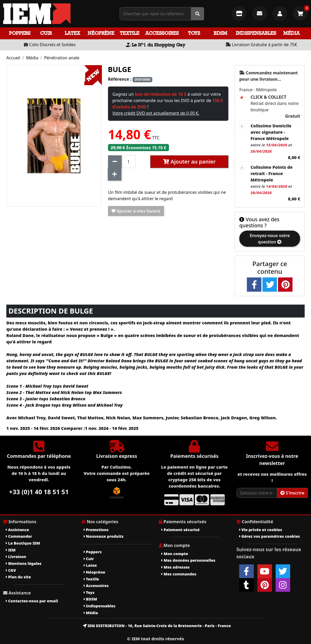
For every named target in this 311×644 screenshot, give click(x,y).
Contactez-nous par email (32, 601)
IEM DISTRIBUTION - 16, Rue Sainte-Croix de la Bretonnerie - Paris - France (157, 626)
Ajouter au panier (189, 162)
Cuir (46, 33)
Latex (72, 33)
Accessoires (162, 33)
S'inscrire (292, 493)
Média (291, 33)
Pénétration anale (62, 58)
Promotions (96, 530)
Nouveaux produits (104, 536)
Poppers (20, 33)
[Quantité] (129, 162)
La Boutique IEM (23, 543)
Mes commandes (179, 574)
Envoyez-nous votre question (270, 239)
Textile (130, 33)
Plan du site (18, 577)
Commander (19, 536)
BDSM (220, 33)
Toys (194, 33)
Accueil (13, 58)
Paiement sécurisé (180, 530)
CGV (11, 570)
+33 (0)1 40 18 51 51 (39, 492)
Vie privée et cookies (261, 530)
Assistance (17, 530)
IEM (11, 550)
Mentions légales (24, 563)
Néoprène (101, 33)
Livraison (16, 557)
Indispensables (256, 33)
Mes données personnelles (188, 560)
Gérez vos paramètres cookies (270, 536)
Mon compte (175, 554)
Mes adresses (176, 567)
